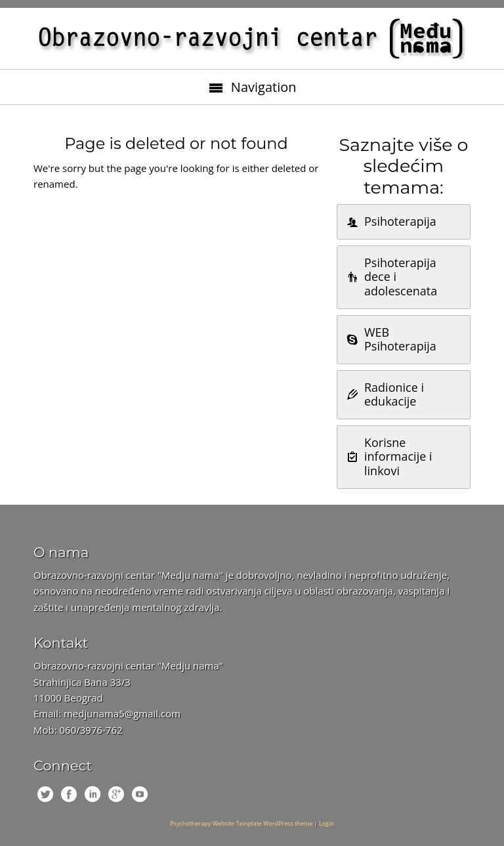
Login (326, 823)
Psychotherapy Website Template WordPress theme (241, 823)
